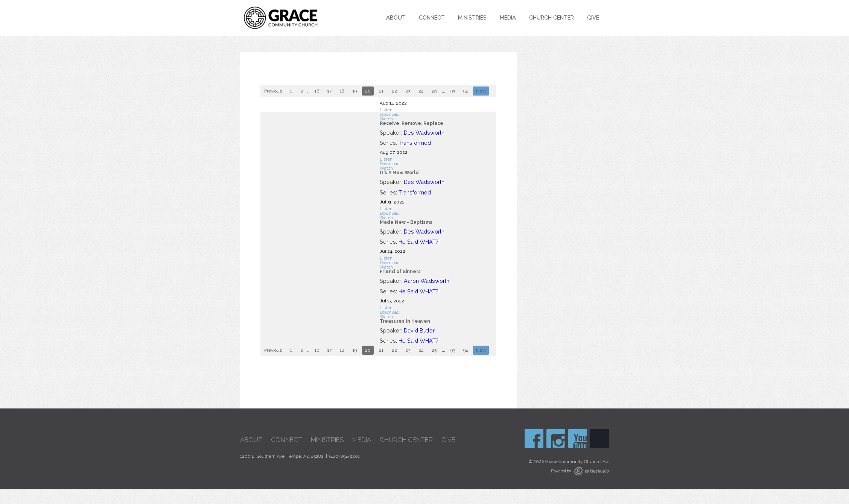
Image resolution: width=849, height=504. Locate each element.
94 (466, 91)
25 (434, 91)
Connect (432, 17)
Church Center (552, 17)
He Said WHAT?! (419, 242)
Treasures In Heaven (405, 321)
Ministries (472, 17)
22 (394, 91)
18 (342, 91)
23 (408, 91)
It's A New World (399, 173)
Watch (386, 119)
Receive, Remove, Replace (412, 123)
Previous (273, 91)
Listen (386, 110)
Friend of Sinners (400, 272)
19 (355, 91)
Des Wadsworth (424, 133)
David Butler (419, 330)
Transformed (415, 143)
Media (508, 17)
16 (317, 91)
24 (421, 91)
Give (593, 17)
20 (368, 91)
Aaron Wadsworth (427, 281)
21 (381, 91)
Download (390, 114)
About (396, 17)
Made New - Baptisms (406, 222)
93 (453, 91)
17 (329, 91)
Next (481, 91)
